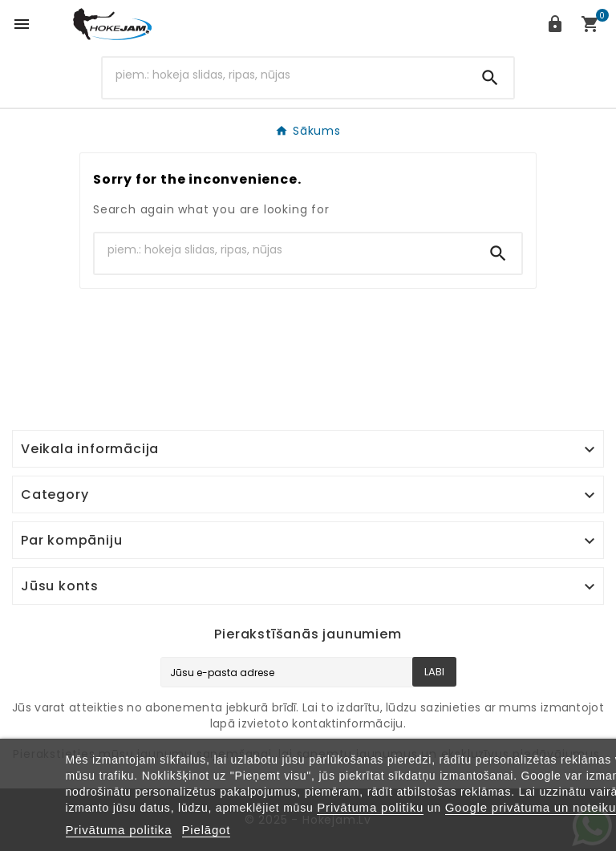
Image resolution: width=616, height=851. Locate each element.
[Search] (285, 75)
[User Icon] (555, 24)
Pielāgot (207, 830)
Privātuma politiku (370, 807)
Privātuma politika (119, 830)
